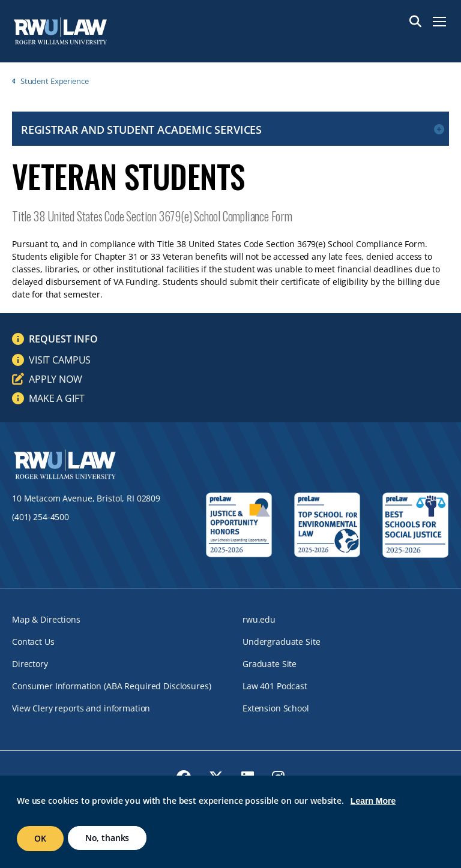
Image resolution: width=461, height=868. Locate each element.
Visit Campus (60, 360)
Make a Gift (56, 398)
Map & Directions (46, 619)
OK (40, 838)
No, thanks (107, 838)
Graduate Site (270, 664)
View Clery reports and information (81, 708)
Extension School (276, 708)
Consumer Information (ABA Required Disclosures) (111, 686)
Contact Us (33, 642)
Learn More (373, 801)
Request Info (63, 339)
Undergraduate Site (281, 642)
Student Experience (55, 81)
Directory (30, 664)
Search (415, 22)
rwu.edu (259, 619)
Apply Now (56, 379)
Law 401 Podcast (275, 686)
